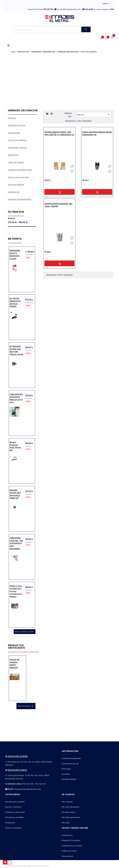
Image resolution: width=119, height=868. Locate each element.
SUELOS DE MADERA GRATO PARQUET (14, 664)
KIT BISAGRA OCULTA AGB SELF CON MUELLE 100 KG (16, 351)
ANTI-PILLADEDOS (16, 185)
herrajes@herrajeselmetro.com (68, 9)
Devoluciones (67, 856)
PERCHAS (12, 118)
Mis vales (66, 823)
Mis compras (67, 802)
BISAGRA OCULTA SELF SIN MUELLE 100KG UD (15, 494)
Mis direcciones (68, 812)
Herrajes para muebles (15, 802)
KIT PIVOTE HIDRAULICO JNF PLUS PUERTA (15, 303)
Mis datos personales (71, 817)
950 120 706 (28, 784)
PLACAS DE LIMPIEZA (17, 140)
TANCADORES (14, 133)
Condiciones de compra (72, 846)
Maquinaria (10, 823)
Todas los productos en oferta (25, 632)
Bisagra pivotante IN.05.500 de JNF (15, 446)
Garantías (66, 774)
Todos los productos (26, 706)
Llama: (45, 9)
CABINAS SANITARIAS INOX (20, 170)
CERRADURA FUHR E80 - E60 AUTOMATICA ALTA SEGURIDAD (16, 543)
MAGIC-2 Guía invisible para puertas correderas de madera (16, 591)
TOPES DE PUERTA (16, 163)
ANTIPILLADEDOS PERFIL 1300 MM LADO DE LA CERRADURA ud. (59, 134)
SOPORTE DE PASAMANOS (20, 200)
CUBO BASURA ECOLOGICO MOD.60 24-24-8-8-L (16, 399)
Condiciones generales (71, 758)
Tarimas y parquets (13, 828)
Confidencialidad (69, 779)
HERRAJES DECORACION (23, 110)
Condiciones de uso (70, 764)
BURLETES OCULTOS (17, 126)
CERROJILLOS (14, 192)
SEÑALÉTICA (13, 155)
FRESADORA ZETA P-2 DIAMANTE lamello (15, 255)
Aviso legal (66, 769)
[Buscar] (52, 30)
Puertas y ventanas (13, 807)
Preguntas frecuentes (71, 840)
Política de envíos (69, 851)
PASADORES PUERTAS (18, 148)
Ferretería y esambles (14, 817)
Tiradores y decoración (15, 812)
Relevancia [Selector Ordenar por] (94, 115)
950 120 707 (40, 784)
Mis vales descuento (70, 807)
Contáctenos (67, 835)
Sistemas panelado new (19, 177)
